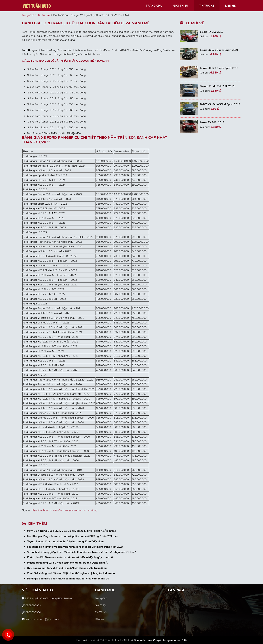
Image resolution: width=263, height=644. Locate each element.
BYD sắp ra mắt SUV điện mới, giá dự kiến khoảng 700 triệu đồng (67, 568)
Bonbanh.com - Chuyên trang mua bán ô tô (160, 640)
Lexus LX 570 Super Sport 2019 (219, 68)
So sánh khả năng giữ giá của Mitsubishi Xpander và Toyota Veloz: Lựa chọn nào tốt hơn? (81, 552)
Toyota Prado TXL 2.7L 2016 (217, 86)
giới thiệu (181, 6)
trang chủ (154, 6)
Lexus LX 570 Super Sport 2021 (219, 50)
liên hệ (230, 6)
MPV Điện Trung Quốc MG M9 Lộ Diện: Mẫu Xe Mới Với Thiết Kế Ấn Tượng (72, 531)
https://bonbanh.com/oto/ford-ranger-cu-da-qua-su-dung (64, 510)
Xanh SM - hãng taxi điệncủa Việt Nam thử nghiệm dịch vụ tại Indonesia (71, 573)
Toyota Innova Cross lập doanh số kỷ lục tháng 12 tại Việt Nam (65, 541)
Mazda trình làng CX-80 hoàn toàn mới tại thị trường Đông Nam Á (67, 563)
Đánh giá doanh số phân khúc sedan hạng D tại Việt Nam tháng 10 (68, 579)
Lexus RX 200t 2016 (212, 122)
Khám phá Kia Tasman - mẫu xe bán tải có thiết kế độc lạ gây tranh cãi (70, 557)
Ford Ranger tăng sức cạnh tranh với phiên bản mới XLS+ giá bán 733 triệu (73, 536)
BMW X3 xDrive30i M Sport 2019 (220, 104)
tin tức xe (207, 6)
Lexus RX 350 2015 (212, 32)
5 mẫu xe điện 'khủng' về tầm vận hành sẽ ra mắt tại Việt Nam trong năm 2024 (75, 547)
